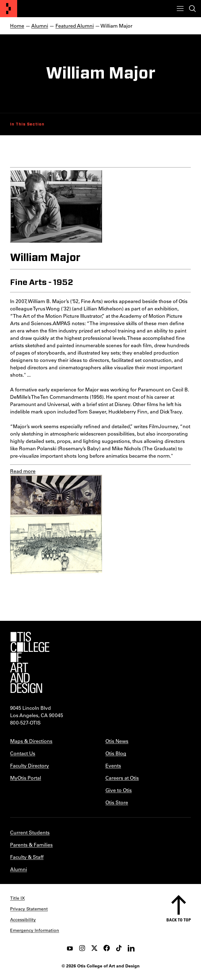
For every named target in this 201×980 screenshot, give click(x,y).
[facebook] (107, 948)
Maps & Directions (31, 741)
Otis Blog (116, 753)
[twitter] (94, 948)
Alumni (40, 26)
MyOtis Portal (26, 778)
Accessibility (23, 920)
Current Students (30, 832)
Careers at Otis (122, 778)
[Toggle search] (192, 9)
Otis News (117, 741)
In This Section (27, 124)
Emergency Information (35, 930)
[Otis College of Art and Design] (9, 9)
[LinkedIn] (131, 948)
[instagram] (82, 948)
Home (17, 26)
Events (113, 765)
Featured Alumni (75, 26)
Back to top (179, 920)
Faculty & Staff (27, 857)
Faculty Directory (30, 765)
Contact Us (23, 753)
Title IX (17, 898)
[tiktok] (119, 948)
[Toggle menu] (180, 9)
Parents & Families (31, 845)
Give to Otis (119, 790)
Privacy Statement (29, 909)
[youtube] (70, 948)
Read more (23, 471)
